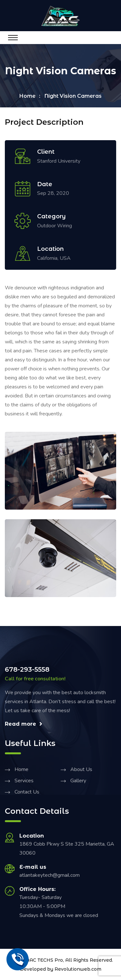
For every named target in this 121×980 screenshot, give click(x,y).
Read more (24, 724)
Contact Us (27, 792)
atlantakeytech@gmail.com (50, 875)
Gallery (78, 781)
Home (27, 96)
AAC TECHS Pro (44, 960)
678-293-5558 (27, 669)
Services (24, 781)
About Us (81, 769)
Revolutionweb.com (78, 969)
